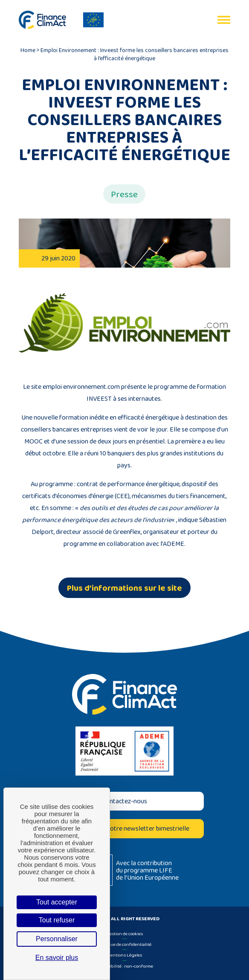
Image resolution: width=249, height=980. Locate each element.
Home (28, 50)
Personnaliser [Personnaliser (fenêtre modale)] (57, 939)
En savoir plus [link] (57, 958)
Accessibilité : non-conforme (124, 966)
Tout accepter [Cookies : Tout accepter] (57, 902)
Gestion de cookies (124, 933)
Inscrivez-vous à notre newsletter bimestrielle (124, 828)
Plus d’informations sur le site (124, 588)
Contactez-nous (124, 801)
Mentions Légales (124, 955)
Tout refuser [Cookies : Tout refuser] (57, 920)
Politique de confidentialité (124, 944)
